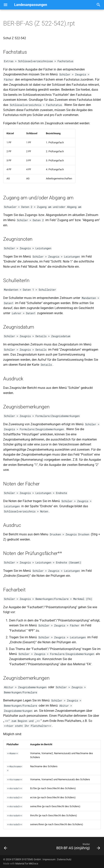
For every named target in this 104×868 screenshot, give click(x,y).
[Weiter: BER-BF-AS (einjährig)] (78, 847)
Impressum (49, 859)
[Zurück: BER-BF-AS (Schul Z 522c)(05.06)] (6, 847)
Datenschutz (64, 859)
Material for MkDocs (27, 864)
